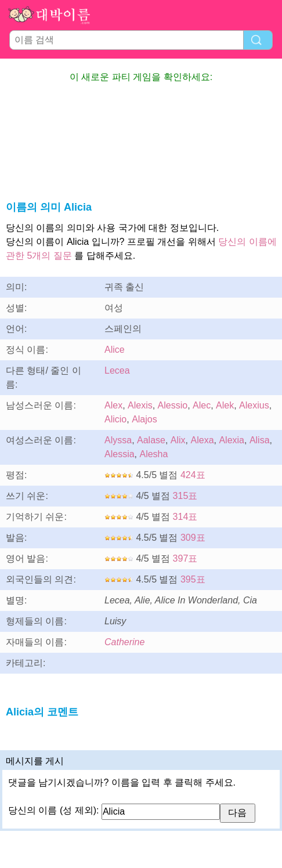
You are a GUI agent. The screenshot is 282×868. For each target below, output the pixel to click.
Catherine (124, 642)
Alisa (260, 440)
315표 (185, 496)
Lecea (117, 370)
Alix (178, 440)
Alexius (254, 405)
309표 (193, 538)
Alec (202, 405)
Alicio (115, 419)
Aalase (151, 440)
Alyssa (118, 440)
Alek (225, 405)
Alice (115, 350)
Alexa (203, 440)
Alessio (173, 405)
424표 (193, 475)
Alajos (144, 419)
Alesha (153, 454)
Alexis (140, 405)
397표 (185, 558)
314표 (185, 517)
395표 (193, 579)
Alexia (232, 440)
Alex (113, 405)
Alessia (120, 454)
